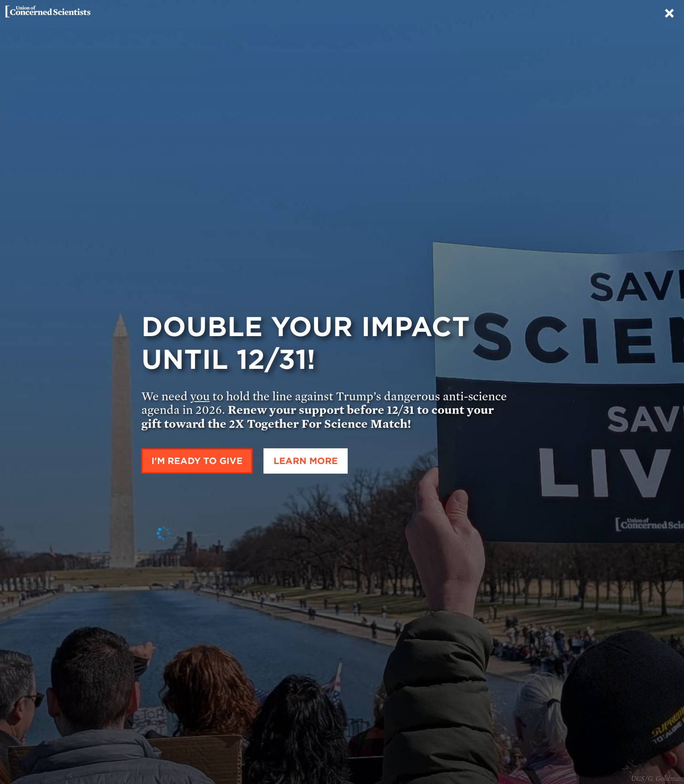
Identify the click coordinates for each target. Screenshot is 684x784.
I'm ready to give (197, 461)
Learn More (306, 461)
